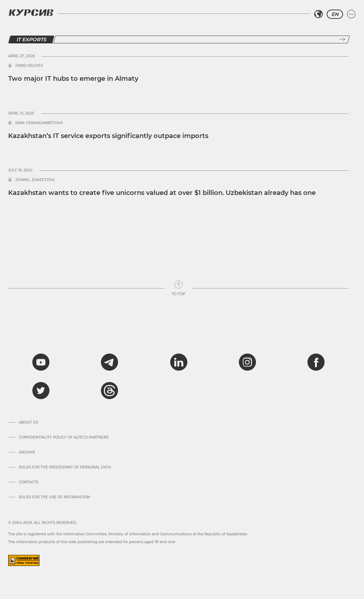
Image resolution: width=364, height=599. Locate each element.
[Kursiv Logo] (31, 12)
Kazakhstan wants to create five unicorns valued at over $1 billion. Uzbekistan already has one (162, 193)
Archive (27, 452)
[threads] (109, 391)
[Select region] (318, 14)
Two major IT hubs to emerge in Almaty (73, 79)
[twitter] (41, 391)
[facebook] (316, 362)
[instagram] (247, 362)
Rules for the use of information (54, 497)
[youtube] (41, 362)
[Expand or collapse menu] (351, 14)
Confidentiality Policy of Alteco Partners (64, 438)
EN (335, 14)
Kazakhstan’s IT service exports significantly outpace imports (108, 136)
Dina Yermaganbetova (39, 123)
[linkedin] (178, 362)
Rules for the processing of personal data (65, 467)
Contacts (29, 482)
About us (28, 423)
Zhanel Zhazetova (35, 180)
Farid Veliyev (29, 66)
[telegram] (109, 362)
